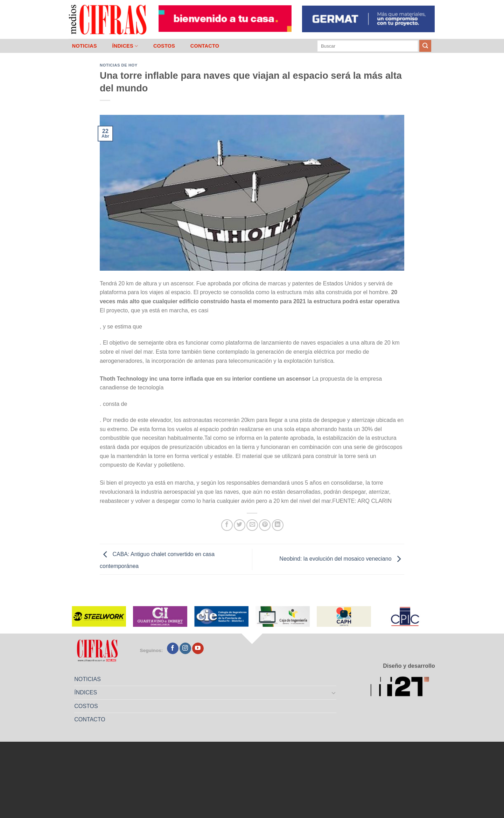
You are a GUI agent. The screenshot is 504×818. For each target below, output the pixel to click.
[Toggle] (334, 693)
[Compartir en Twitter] (240, 525)
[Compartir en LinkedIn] (278, 525)
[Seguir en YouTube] (198, 649)
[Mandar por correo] (252, 525)
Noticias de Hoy (119, 65)
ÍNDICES (125, 46)
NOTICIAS (85, 46)
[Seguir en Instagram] (185, 649)
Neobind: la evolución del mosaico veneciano (342, 559)
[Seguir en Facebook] (173, 649)
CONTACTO (205, 46)
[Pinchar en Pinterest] (265, 525)
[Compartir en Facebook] (227, 525)
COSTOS (164, 46)
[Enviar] (425, 46)
